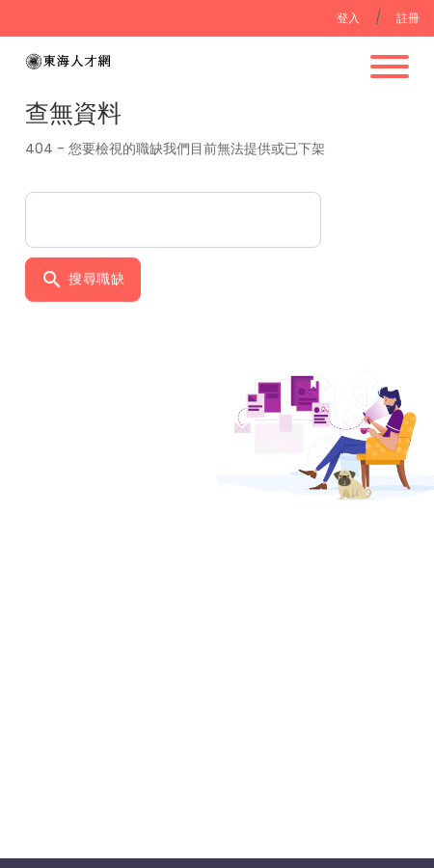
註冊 (408, 18)
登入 (349, 18)
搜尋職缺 (83, 277)
